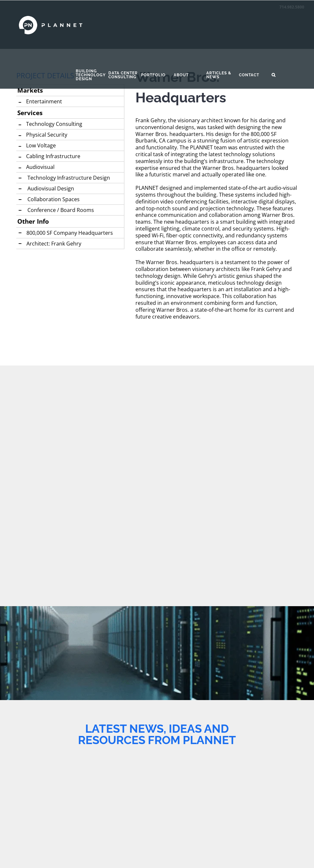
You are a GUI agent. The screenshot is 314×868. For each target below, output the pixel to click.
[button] (288, 75)
